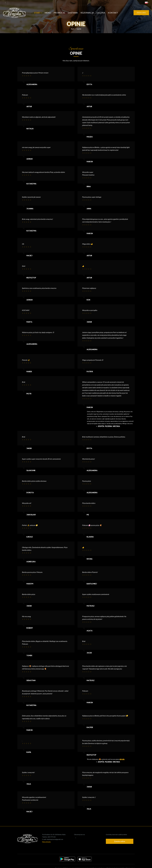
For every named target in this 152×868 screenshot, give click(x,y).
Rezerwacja (87, 13)
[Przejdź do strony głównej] (16, 13)
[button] (147, 3)
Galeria (101, 13)
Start (38, 13)
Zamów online (120, 841)
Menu (48, 13)
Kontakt (113, 13)
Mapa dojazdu (46, 842)
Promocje (59, 13)
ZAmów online (141, 13)
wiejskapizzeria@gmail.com (55, 839)
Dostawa (73, 13)
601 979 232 (52, 837)
